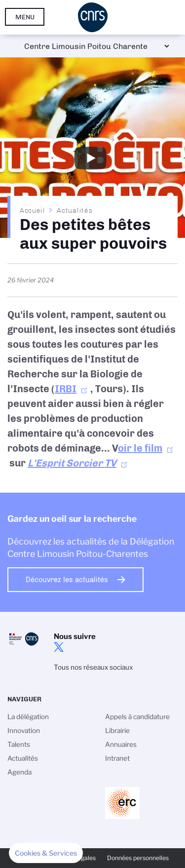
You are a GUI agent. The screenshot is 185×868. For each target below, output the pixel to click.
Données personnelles (138, 858)
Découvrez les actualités (67, 580)
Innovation (24, 731)
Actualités (74, 210)
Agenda (19, 772)
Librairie (117, 731)
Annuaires (121, 744)
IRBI (66, 389)
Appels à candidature (137, 717)
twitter (59, 647)
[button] (46, 853)
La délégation (28, 717)
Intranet (117, 758)
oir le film (140, 448)
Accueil (33, 210)
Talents (19, 744)
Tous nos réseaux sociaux (93, 667)
